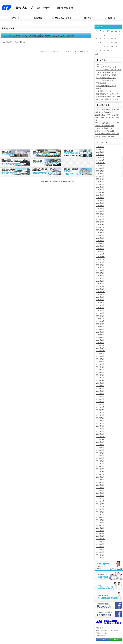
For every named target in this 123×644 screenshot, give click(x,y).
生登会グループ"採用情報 (109, 576)
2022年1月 (100, 284)
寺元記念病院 (101, 83)
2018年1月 (100, 404)
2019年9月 (100, 353)
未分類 (99, 89)
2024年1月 (100, 219)
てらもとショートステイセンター (109, 70)
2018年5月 (100, 394)
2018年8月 (100, 386)
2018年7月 (100, 388)
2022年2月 (100, 281)
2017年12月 (100, 407)
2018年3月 (100, 399)
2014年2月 (100, 528)
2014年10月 (100, 506)
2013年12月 (100, 533)
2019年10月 (100, 351)
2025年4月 (100, 179)
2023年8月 (100, 233)
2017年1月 (100, 434)
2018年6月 (100, 391)
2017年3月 (100, 429)
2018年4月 (100, 396)
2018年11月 (100, 380)
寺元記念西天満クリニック (106, 86)
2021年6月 (100, 302)
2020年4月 (100, 337)
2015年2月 (100, 496)
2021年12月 (100, 286)
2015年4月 (100, 490)
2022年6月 (100, 270)
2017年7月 (100, 418)
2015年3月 (100, 493)
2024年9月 (100, 198)
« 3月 (97, 54)
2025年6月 (100, 174)
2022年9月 (100, 262)
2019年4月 (100, 367)
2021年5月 (100, 305)
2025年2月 (100, 184)
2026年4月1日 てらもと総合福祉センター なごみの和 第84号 (107, 118)
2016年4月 (100, 458)
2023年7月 (100, 235)
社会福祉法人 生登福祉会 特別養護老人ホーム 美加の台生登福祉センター (46, 171)
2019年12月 (100, 345)
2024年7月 (100, 203)
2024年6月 (100, 206)
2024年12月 (100, 190)
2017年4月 (100, 426)
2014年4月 (100, 523)
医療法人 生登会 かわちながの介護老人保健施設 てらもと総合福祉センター (15, 162)
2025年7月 (100, 171)
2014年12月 (100, 501)
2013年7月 (100, 547)
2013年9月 (100, 541)
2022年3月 (100, 278)
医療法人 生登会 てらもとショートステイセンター (46, 162)
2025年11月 (100, 160)
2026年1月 (100, 155)
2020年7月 (100, 332)
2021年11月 (100, 289)
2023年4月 (100, 243)
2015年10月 (100, 474)
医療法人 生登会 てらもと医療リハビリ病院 (46, 153)
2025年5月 (100, 176)
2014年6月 (100, 517)
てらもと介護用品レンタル (106, 72)
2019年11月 (100, 348)
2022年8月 (100, 265)
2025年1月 (100, 187)
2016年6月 (100, 453)
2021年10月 (100, 292)
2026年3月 (100, 149)
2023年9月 (100, 230)
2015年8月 (100, 480)
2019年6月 (100, 361)
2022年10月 (100, 259)
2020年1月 (100, 343)
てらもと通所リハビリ (105, 81)
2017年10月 (100, 413)
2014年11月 (100, 504)
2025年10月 (100, 163)
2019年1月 (100, 375)
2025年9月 (100, 165)
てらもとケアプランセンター (107, 67)
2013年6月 (100, 549)
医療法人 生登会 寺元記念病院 (15, 153)
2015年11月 (100, 472)
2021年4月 (100, 308)
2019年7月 (100, 359)
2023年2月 (100, 249)
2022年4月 (100, 276)
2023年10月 (100, 227)
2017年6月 (100, 421)
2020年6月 (100, 335)
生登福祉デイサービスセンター (108, 94)
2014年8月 (100, 512)
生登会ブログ (109, 586)
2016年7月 (100, 450)
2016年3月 (100, 461)
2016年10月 (100, 442)
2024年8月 (100, 200)
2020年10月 (100, 324)
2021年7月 (100, 300)
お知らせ (69, 51)
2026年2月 (100, 152)
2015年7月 (100, 482)
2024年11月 (100, 192)
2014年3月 (100, 525)
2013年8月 (100, 544)
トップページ (12, 18)
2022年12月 (100, 254)
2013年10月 (100, 539)
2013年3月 (100, 558)
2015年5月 (100, 488)
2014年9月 (100, 509)
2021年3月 (100, 310)
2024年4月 (100, 211)
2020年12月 (100, 319)
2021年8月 (100, 297)
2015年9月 (100, 477)
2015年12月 (100, 469)
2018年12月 (100, 378)
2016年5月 (100, 455)
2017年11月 (100, 410)
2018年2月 (100, 402)
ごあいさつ (37, 18)
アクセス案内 (102, 639)
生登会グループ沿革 (62, 18)
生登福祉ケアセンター (105, 91)
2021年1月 (100, 316)
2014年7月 (100, 515)
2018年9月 (100, 383)
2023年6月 (100, 238)
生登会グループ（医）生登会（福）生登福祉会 (39, 7)
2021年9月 (100, 294)
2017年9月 (100, 415)
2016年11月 (100, 439)
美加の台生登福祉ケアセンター (108, 99)
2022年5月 (100, 273)
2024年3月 (100, 214)
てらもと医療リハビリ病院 (106, 75)
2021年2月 (100, 313)
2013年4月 (100, 555)
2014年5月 (100, 520)
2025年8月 (100, 168)
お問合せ (111, 18)
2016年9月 (100, 445)
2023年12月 (100, 222)
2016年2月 (100, 464)
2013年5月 (100, 552)
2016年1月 (100, 466)
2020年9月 (100, 327)
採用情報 (86, 18)
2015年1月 (100, 498)
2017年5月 (100, 423)
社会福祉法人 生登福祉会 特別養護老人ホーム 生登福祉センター (15, 171)
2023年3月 (100, 246)
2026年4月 (100, 147)
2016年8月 (100, 447)
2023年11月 (100, 225)
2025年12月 (100, 157)
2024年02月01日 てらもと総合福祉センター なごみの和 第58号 (39, 36)
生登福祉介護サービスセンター (108, 97)
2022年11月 (100, 257)
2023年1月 (100, 251)
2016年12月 (100, 437)
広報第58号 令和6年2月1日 (14, 42)
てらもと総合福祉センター (81, 51)
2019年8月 (100, 356)
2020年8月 (100, 329)
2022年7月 (100, 268)
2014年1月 (100, 531)
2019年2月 (100, 372)
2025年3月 (100, 182)
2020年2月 (100, 340)
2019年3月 (100, 370)
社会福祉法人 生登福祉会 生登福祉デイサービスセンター (77, 171)
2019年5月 (100, 364)
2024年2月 (100, 216)
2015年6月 (100, 485)
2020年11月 (100, 321)
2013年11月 (100, 536)
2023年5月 (100, 241)
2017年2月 (100, 431)
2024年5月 (100, 208)
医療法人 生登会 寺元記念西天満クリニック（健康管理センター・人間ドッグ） (77, 153)
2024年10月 (100, 195)
